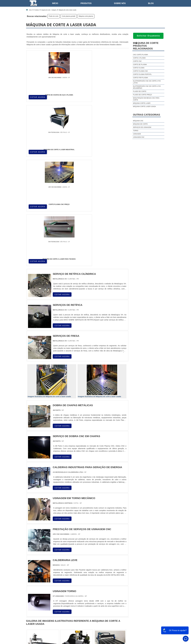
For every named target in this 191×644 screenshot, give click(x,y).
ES (51, 579)
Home (127, 624)
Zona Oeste (56, 599)
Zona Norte (45, 599)
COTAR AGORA (38, 97)
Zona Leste (77, 599)
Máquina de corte (140, 124)
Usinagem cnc (139, 137)
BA (86, 579)
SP (57, 579)
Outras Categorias (147, 115)
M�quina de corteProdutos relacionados (146, 46)
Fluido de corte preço (142, 95)
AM (108, 579)
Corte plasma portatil (69, 16)
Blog (151, 3)
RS (74, 579)
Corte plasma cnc (140, 71)
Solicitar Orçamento (148, 36)
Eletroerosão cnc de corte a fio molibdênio (147, 87)
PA (114, 579)
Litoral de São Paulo (107, 599)
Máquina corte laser (142, 103)
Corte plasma (139, 68)
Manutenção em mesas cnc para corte (146, 99)
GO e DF (100, 579)
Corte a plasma (139, 58)
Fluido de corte (54, 16)
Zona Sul (67, 599)
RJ (39, 579)
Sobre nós (120, 3)
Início (55, 3)
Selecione (31, 579)
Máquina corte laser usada (144, 107)
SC (68, 579)
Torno (136, 131)
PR (62, 579)
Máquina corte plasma (86, 16)
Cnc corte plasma (141, 55)
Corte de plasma (140, 65)
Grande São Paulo (91, 599)
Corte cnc (137, 61)
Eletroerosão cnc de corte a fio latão (147, 82)
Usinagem (137, 134)
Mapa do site (158, 624)
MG (45, 579)
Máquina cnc (138, 121)
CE (92, 579)
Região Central (32, 599)
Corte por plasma (141, 78)
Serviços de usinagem (142, 127)
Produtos (86, 3)
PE (80, 579)
